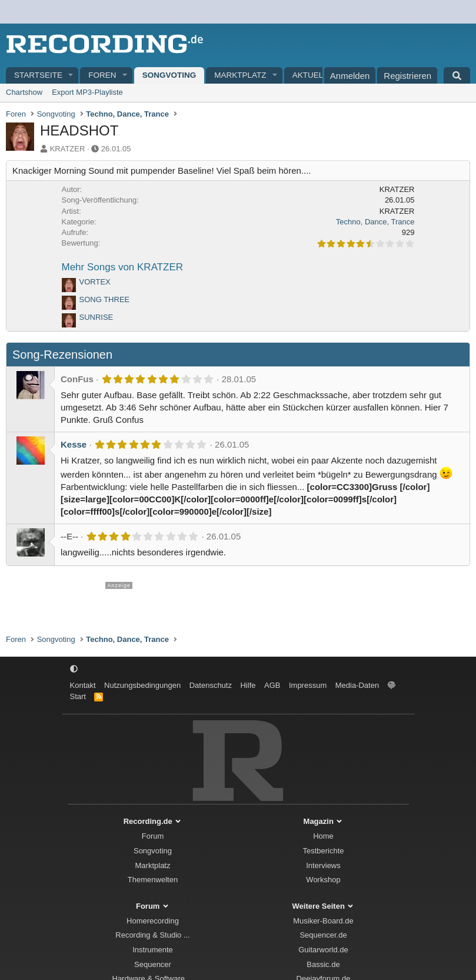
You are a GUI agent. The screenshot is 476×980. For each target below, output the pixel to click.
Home (323, 836)
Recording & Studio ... (152, 935)
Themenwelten (153, 880)
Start (78, 696)
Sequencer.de (323, 935)
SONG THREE (105, 299)
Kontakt (83, 685)
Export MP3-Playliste (87, 92)
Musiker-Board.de (323, 921)
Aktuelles (315, 75)
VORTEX (95, 282)
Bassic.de (323, 964)
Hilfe (248, 685)
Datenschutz (211, 685)
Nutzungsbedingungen (142, 685)
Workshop (323, 880)
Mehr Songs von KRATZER (123, 267)
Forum (153, 836)
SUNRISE (96, 317)
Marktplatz (240, 75)
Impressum (308, 685)
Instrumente (153, 950)
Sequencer (153, 964)
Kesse (74, 444)
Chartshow (24, 92)
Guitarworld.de (323, 950)
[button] (71, 76)
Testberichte (323, 851)
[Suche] (457, 75)
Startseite (38, 75)
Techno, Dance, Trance (375, 222)
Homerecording (153, 921)
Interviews (323, 865)
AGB (272, 685)
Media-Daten (357, 685)
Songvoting (169, 75)
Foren (102, 75)
